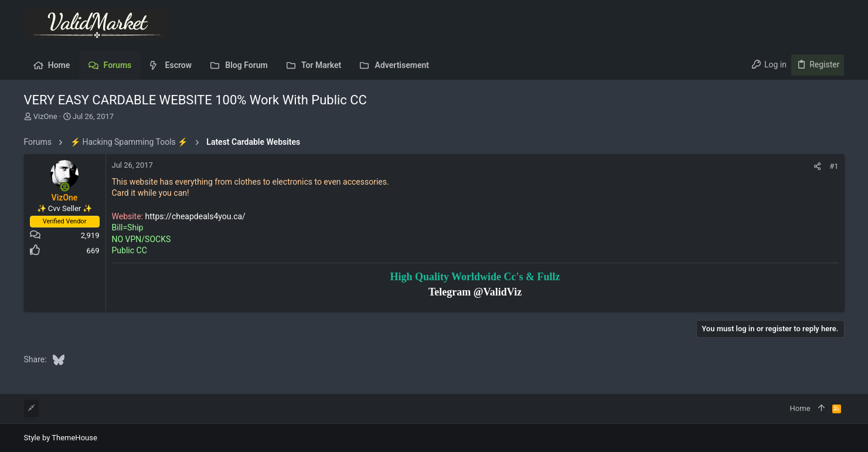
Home (800, 408)
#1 (834, 166)
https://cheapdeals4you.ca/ (195, 216)
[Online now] (64, 187)
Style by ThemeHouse (61, 438)
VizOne (45, 116)
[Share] (817, 166)
